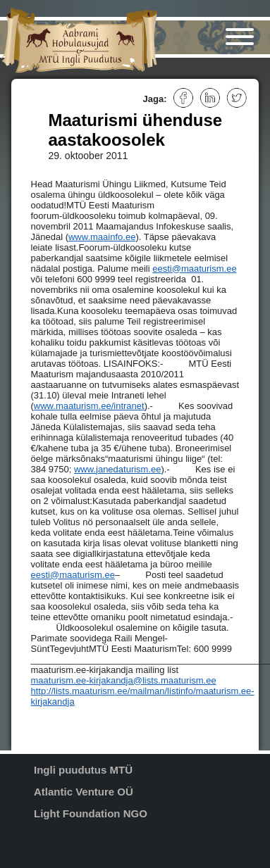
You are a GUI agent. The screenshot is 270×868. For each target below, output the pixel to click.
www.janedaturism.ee (118, 469)
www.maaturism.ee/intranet (89, 406)
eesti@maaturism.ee (194, 269)
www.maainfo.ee (102, 237)
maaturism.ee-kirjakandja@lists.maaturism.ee (124, 680)
